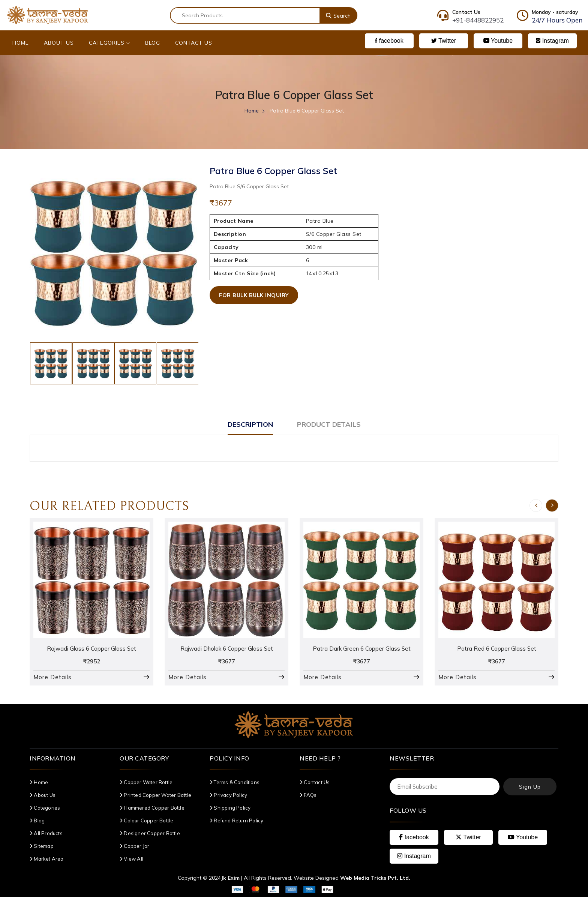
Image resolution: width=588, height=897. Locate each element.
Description (250, 424)
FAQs (308, 795)
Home (21, 43)
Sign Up (530, 787)
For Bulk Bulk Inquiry (254, 295)
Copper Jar (134, 846)
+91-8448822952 (478, 20)
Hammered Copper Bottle (152, 808)
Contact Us (194, 43)
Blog (153, 43)
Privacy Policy (228, 795)
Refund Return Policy (236, 820)
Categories (109, 43)
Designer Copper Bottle (150, 833)
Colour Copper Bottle (146, 820)
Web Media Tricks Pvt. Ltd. (375, 878)
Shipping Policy (230, 808)
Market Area (47, 859)
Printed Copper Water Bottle (155, 795)
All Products (46, 833)
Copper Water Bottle (146, 782)
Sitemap (42, 846)
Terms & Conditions (235, 782)
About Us (59, 43)
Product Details (329, 424)
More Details (52, 677)
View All (131, 859)
